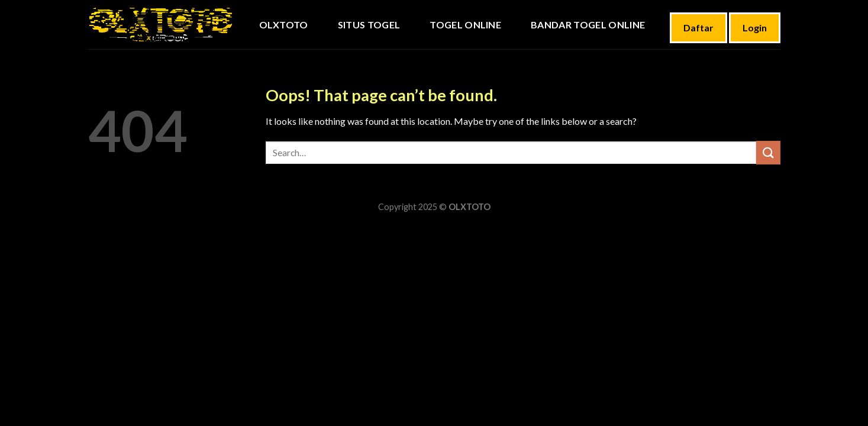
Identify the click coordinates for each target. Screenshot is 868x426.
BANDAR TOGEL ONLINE (588, 25)
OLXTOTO (284, 25)
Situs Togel (369, 25)
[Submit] (768, 152)
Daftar (698, 28)
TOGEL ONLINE (465, 25)
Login (755, 28)
